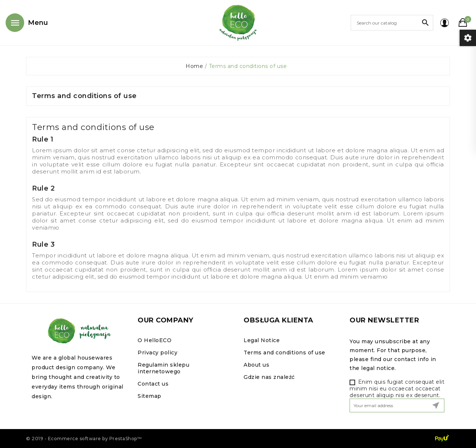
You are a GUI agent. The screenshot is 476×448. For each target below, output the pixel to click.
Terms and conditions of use (284, 353)
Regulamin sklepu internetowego (163, 368)
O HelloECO (155, 340)
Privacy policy (157, 353)
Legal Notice (262, 340)
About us (256, 365)
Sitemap (149, 396)
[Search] (392, 23)
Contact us (153, 384)
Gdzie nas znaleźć (269, 377)
